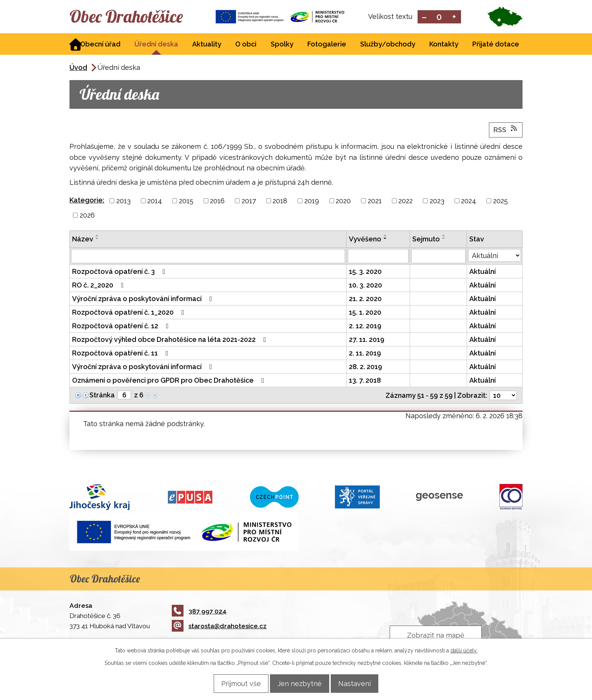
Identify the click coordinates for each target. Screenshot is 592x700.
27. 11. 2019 (367, 340)
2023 (437, 202)
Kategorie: (87, 201)
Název (83, 240)
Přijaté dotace (496, 45)
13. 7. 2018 (365, 381)
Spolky (282, 45)
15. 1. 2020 (365, 313)
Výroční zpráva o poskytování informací (144, 299)
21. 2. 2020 (365, 299)
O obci (246, 45)
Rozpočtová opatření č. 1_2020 (130, 313)
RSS (506, 130)
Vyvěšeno (365, 240)
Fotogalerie (327, 45)
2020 (343, 202)
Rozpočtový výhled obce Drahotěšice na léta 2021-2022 (171, 340)
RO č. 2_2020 (99, 286)
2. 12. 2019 (365, 327)
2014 (155, 202)
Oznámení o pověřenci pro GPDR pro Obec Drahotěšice (170, 381)
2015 (186, 202)
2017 (249, 202)
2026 (87, 216)
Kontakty (444, 45)
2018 (280, 202)
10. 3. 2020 (365, 286)
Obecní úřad (100, 45)
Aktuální (483, 272)
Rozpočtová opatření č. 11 (122, 354)
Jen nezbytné (300, 683)
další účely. (464, 650)
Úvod (78, 68)
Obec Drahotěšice (136, 17)
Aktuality (207, 45)
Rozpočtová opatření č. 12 (122, 327)
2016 (217, 202)
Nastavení (361, 683)
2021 (375, 202)
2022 (405, 202)
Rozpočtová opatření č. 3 (120, 272)
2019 (312, 202)
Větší (454, 17)
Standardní (439, 17)
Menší (424, 17)
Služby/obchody (388, 45)
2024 (469, 202)
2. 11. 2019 (365, 354)
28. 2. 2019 (365, 367)
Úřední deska (156, 45)
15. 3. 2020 (365, 272)
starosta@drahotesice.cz (219, 627)
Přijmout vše (235, 683)
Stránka (102, 396)
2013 (123, 202)
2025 (500, 202)
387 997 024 (199, 612)
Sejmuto (426, 240)
